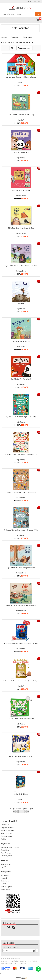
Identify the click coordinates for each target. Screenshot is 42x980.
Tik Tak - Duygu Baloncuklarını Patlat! (21, 756)
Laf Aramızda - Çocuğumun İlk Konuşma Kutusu (21, 77)
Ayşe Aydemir (21, 309)
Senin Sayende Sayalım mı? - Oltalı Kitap (21, 115)
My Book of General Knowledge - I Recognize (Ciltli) (21, 530)
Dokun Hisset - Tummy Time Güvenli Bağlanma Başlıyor (21, 681)
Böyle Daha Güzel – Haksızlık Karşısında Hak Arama (21, 266)
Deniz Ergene (21, 346)
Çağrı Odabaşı (21, 158)
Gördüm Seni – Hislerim (21, 794)
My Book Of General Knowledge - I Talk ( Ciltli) (21, 417)
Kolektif (21, 82)
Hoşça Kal (21, 303)
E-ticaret (18, 977)
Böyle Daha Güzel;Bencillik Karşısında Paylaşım (21, 605)
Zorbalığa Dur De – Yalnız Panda (21, 379)
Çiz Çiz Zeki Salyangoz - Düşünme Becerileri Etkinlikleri (21, 643)
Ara (38, 14)
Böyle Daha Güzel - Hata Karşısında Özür (21, 228)
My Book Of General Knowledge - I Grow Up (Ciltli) (21, 454)
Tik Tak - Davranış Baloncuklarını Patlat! (21, 719)
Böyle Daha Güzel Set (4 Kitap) (21, 190)
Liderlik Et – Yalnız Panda (21, 153)
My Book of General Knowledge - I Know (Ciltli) (21, 492)
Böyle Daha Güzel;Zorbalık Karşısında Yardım (21, 568)
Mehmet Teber (21, 196)
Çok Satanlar (20, 28)
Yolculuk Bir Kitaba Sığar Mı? (21, 341)
